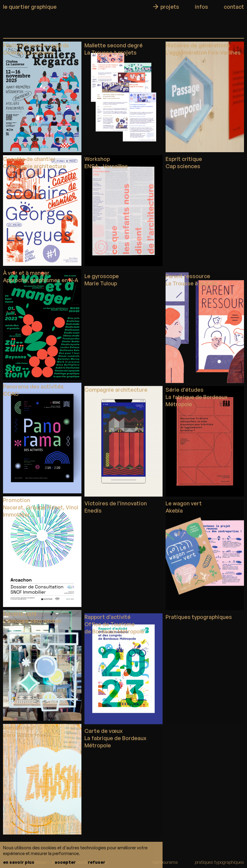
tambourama (165, 862)
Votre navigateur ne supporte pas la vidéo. (205, 211)
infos (201, 7)
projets (170, 7)
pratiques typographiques (219, 862)
